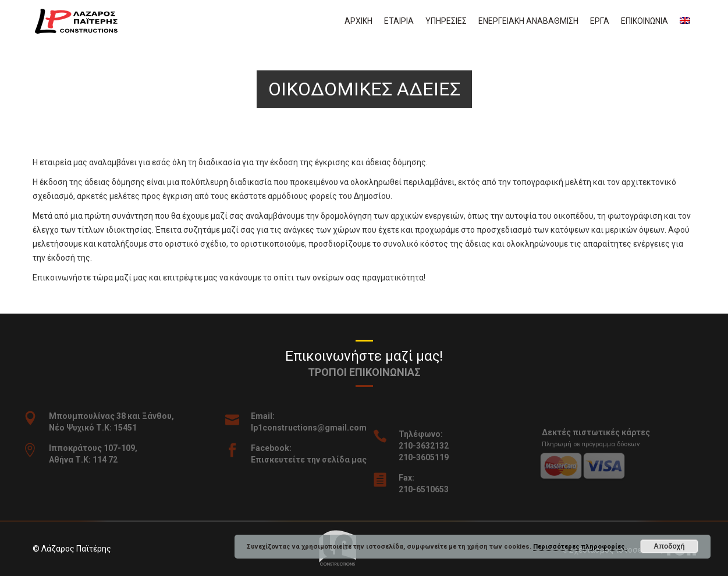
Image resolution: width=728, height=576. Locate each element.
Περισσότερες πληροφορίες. (580, 547)
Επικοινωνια (644, 21)
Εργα (600, 21)
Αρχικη (358, 21)
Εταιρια (399, 21)
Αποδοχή (669, 546)
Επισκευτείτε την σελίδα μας (317, 460)
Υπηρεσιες (446, 21)
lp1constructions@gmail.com (317, 428)
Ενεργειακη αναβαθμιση (528, 21)
